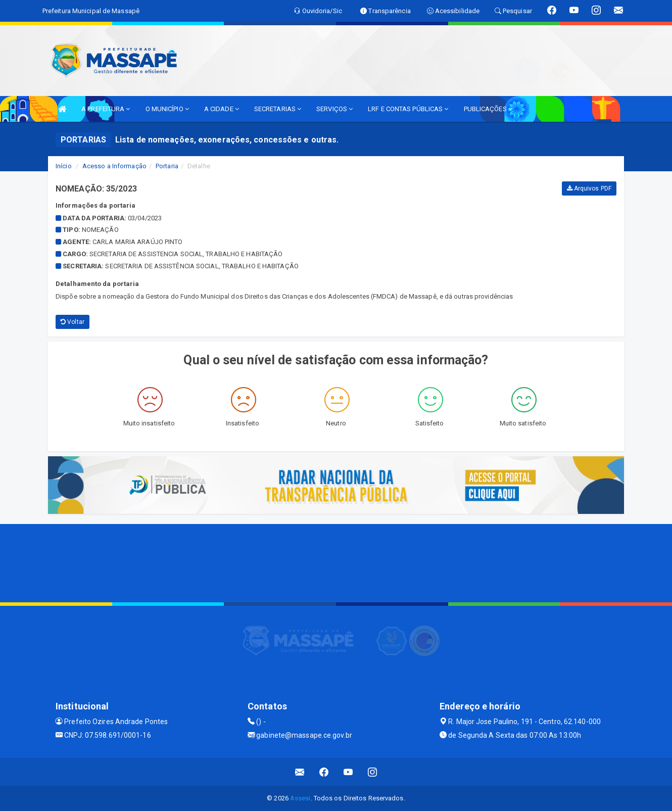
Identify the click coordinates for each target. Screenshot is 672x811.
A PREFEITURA (106, 109)
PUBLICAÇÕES (488, 109)
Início (64, 166)
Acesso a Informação (114, 166)
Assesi (300, 798)
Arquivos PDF (589, 188)
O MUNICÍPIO (167, 109)
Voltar (73, 322)
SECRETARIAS (278, 109)
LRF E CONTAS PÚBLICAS (408, 109)
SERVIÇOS (334, 109)
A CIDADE (222, 109)
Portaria (167, 166)
